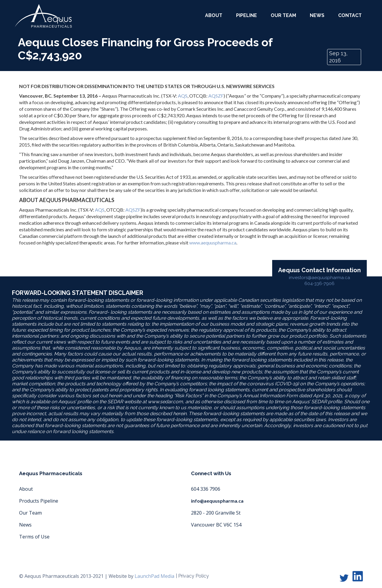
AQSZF (216, 96)
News (317, 15)
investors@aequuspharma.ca (319, 278)
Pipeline (247, 15)
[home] (43, 16)
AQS (183, 96)
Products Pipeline (39, 501)
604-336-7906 (319, 284)
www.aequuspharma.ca (213, 243)
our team (283, 15)
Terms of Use (34, 537)
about (214, 15)
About (26, 489)
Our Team (30, 513)
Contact (350, 15)
